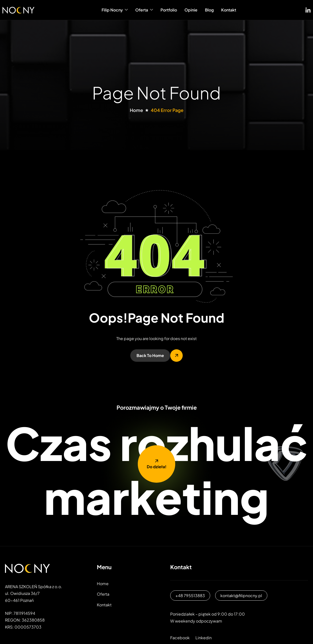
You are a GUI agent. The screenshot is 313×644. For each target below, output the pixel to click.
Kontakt (229, 10)
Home (103, 584)
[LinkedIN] (308, 9)
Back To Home (150, 355)
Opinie (191, 10)
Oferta (144, 10)
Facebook (180, 638)
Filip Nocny (115, 10)
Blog (209, 10)
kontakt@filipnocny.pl (241, 596)
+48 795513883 (190, 596)
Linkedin (204, 638)
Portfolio (169, 10)
